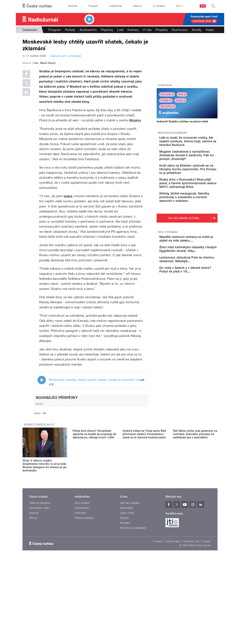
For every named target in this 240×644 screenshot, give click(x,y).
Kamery (133, 30)
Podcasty (80, 584)
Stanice (137, 6)
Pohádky (166, 100)
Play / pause (42, 451)
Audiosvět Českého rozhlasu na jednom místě (182, 122)
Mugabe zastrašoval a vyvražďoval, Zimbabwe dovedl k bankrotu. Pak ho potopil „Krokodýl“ (197, 164)
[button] (142, 451)
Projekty (162, 30)
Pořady (70, 30)
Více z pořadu (168, 254)
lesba (68, 267)
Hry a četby (167, 94)
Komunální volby (39, 579)
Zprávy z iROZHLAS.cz (39, 495)
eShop (33, 589)
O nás (147, 30)
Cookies (157, 612)
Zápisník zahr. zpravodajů (66, 56)
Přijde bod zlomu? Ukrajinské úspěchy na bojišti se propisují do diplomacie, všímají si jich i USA (95, 535)
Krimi (182, 94)
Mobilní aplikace (85, 589)
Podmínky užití (191, 612)
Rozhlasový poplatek (133, 599)
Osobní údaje (173, 612)
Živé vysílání (167, 106)
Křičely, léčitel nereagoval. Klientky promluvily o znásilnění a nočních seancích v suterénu (197, 217)
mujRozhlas (116, 6)
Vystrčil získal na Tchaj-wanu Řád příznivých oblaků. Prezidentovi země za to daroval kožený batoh (144, 535)
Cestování (30, 30)
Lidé (120, 30)
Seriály (197, 30)
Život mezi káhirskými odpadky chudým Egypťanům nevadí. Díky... (197, 277)
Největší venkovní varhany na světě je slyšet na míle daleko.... (197, 262)
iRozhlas (73, 6)
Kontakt (125, 594)
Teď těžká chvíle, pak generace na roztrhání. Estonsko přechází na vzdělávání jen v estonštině (195, 535)
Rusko (39, 474)
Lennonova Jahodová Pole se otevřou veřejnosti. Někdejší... (197, 292)
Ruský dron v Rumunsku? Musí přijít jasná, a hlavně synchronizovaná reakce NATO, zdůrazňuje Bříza (196, 200)
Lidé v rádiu (127, 584)
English (207, 612)
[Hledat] (213, 6)
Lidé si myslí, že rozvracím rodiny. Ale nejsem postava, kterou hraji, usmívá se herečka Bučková (197, 145)
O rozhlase (159, 6)
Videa (210, 30)
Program (93, 6)
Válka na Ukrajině (40, 574)
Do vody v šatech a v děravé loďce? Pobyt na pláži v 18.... (197, 308)
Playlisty (107, 30)
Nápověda (126, 579)
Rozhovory (180, 30)
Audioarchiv (88, 30)
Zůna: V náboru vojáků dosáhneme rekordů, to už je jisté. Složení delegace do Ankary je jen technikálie (45, 536)
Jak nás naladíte (130, 574)
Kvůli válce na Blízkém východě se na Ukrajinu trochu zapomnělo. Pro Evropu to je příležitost (195, 182)
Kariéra (124, 589)
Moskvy (135, 191)
